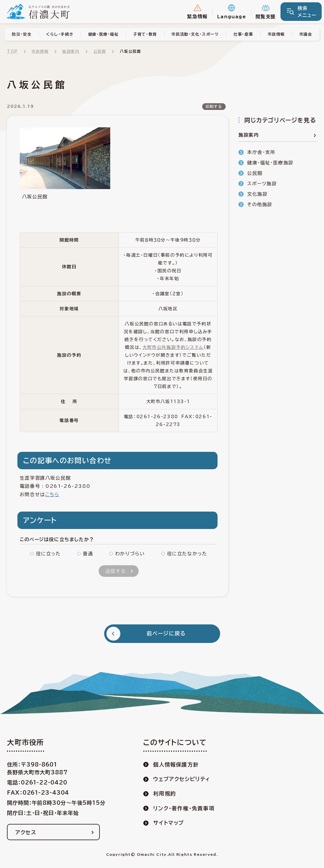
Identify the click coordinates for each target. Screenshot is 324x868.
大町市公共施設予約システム (173, 347)
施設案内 (71, 51)
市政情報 (276, 34)
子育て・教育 (145, 34)
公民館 (100, 51)
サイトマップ (169, 823)
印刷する (214, 107)
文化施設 (257, 194)
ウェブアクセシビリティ (182, 779)
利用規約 (164, 793)
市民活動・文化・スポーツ (195, 34)
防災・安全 (22, 34)
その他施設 (260, 204)
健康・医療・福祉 (103, 34)
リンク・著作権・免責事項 (184, 808)
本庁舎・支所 (261, 152)
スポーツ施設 (262, 184)
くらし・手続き (60, 34)
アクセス (26, 832)
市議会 (306, 34)
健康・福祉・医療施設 (270, 163)
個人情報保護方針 (176, 764)
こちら (52, 494)
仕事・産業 (243, 34)
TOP (12, 51)
